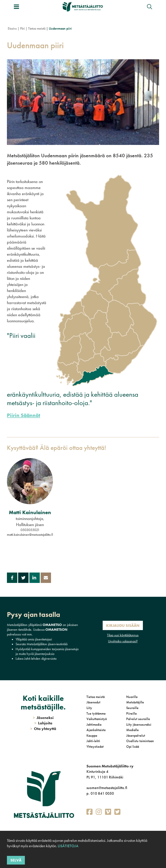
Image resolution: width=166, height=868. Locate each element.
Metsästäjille (135, 702)
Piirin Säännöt (24, 415)
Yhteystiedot (95, 747)
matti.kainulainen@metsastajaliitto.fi (30, 535)
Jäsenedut (93, 702)
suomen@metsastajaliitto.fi (107, 788)
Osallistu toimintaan (140, 741)
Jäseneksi (43, 718)
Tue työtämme (96, 713)
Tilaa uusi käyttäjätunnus (123, 635)
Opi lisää (133, 747)
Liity (89, 708)
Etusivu (12, 28)
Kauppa (92, 736)
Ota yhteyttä (43, 729)
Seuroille (132, 708)
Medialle (132, 730)
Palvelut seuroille (138, 719)
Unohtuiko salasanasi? (123, 641)
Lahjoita (43, 723)
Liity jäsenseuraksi (139, 724)
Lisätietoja (68, 846)
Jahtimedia (94, 724)
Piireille (132, 713)
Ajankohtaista (96, 730)
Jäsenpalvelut (136, 736)
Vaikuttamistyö (97, 719)
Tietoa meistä (37, 28)
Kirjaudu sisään (123, 625)
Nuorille (132, 697)
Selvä (16, 860)
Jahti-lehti (93, 741)
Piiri (22, 28)
